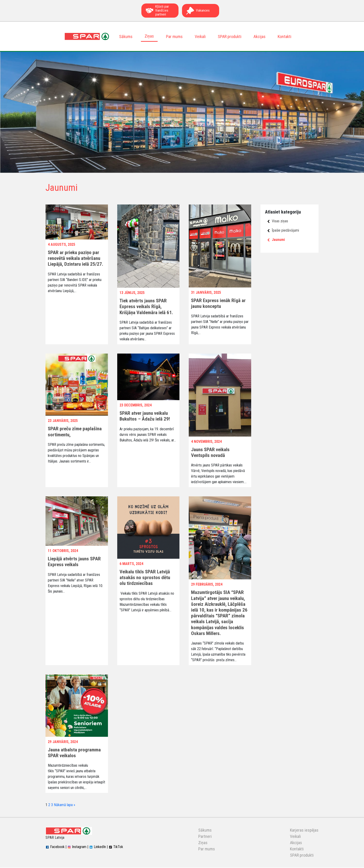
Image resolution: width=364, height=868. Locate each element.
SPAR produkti (230, 37)
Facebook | (56, 847)
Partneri (205, 837)
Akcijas (260, 37)
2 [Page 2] (49, 805)
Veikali (200, 37)
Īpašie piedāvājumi (283, 231)
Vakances (198, 11)
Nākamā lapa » (65, 805)
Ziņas (149, 37)
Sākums (126, 37)
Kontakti (284, 37)
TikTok (116, 847)
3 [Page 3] (52, 805)
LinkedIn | (98, 847)
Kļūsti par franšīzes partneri (157, 11)
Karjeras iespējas (304, 831)
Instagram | (78, 847)
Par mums (174, 37)
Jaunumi (276, 240)
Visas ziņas (278, 221)
